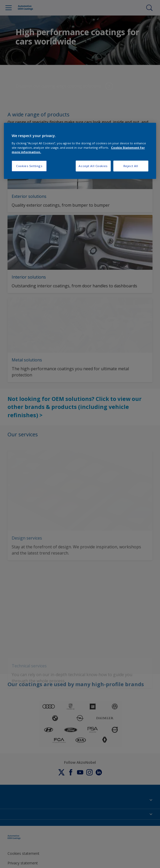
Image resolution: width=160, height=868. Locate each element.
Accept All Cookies (93, 166)
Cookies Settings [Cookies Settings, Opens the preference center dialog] (29, 166)
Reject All (131, 166)
